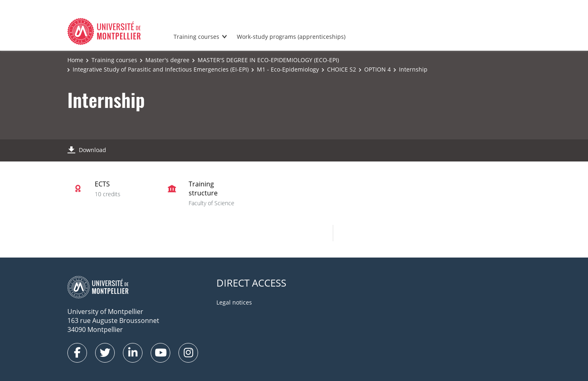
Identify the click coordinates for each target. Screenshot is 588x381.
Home (75, 60)
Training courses (196, 37)
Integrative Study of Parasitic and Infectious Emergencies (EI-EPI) (161, 69)
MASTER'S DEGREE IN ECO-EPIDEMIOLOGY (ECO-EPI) (268, 60)
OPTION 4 (378, 69)
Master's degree (167, 60)
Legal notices (234, 302)
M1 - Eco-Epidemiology (288, 69)
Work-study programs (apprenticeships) (291, 37)
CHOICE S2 (342, 69)
